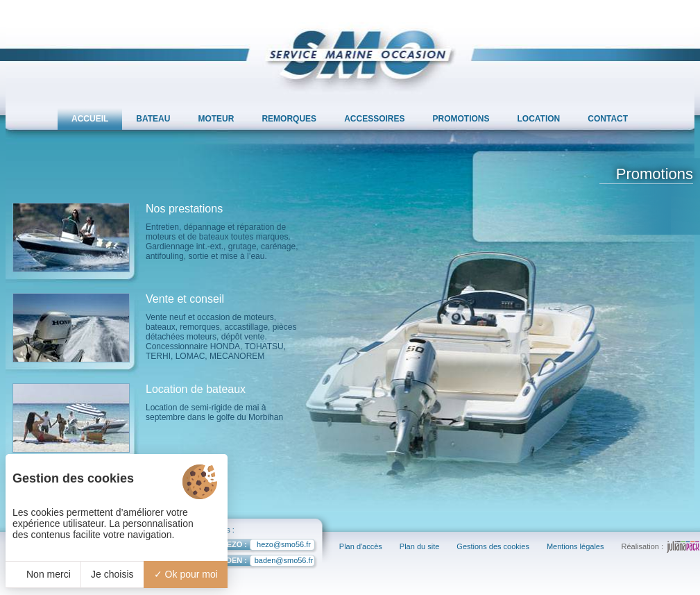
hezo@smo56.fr (257, 546)
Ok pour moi (186, 574)
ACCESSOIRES (374, 119)
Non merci (43, 574)
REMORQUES (289, 119)
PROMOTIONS (461, 119)
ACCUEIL (90, 119)
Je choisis (112, 574)
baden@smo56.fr (258, 562)
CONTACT (608, 119)
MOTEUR (216, 119)
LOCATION (539, 119)
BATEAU (153, 119)
